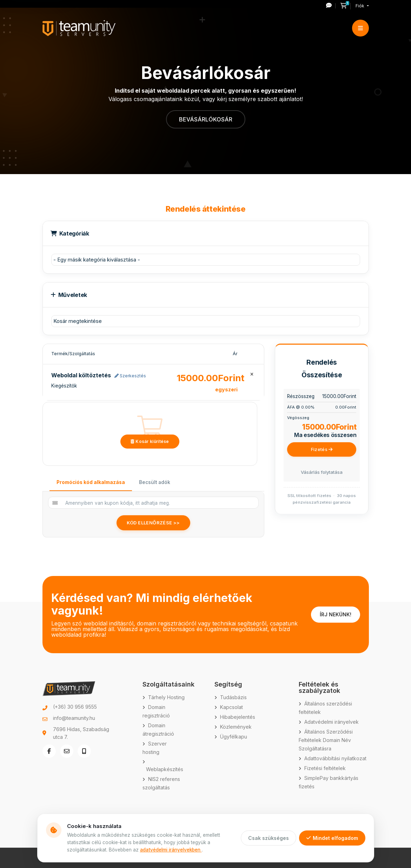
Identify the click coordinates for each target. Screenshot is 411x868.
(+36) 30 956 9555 (75, 707)
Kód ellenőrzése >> (153, 523)
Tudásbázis (233, 697)
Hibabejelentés (238, 717)
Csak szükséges (269, 838)
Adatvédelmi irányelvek (332, 722)
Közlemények (236, 727)
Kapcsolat (231, 707)
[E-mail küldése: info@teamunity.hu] (67, 751)
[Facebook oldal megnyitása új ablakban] (49, 751)
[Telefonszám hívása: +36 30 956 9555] (84, 751)
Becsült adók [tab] (155, 482)
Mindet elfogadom (332, 838)
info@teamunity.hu (74, 718)
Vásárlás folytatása (322, 472)
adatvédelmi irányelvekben (171, 850)
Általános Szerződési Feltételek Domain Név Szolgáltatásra (326, 740)
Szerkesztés (130, 376)
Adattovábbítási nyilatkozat (335, 758)
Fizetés (322, 449)
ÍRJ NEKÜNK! (336, 614)
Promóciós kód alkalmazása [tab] (91, 482)
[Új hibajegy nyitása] (331, 6)
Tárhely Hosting (166, 697)
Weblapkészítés (165, 769)
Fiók (360, 6)
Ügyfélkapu (234, 737)
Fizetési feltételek (325, 768)
